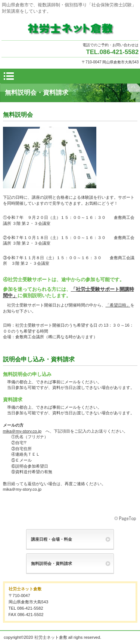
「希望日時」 (118, 305)
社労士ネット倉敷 (70, 28)
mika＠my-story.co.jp (22, 431)
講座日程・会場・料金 (52, 539)
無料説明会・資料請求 (52, 563)
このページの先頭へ (126, 519)
